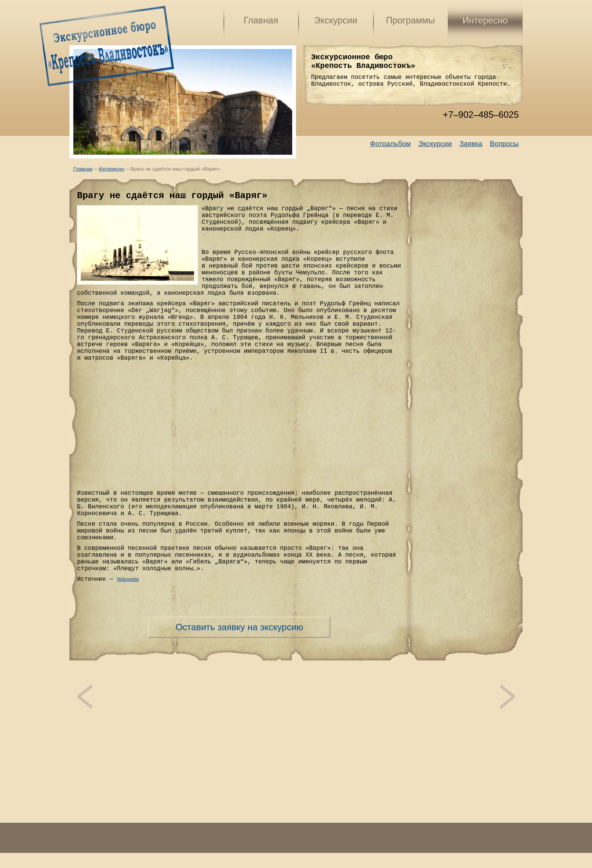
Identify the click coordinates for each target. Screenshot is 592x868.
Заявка (471, 144)
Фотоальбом (390, 144)
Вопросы (504, 144)
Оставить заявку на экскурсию (239, 627)
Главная (261, 20)
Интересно (485, 20)
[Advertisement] (296, 811)
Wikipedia (128, 579)
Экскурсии (336, 20)
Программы (410, 20)
